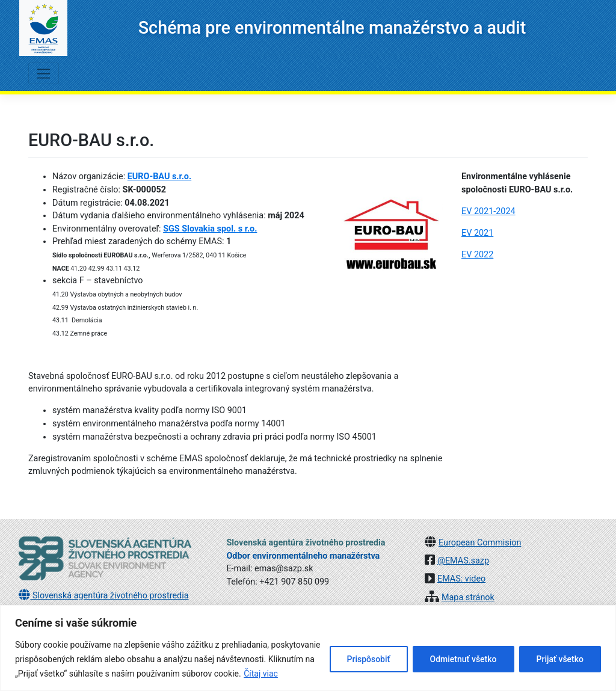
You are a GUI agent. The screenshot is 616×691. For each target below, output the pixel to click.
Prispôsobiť (369, 659)
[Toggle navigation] (44, 73)
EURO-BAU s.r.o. (159, 177)
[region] (308, 648)
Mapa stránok (468, 597)
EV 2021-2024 (488, 211)
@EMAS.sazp (463, 561)
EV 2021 (477, 233)
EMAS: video (461, 579)
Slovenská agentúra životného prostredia (103, 596)
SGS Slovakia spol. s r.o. (210, 229)
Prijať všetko (560, 659)
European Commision (480, 543)
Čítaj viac (261, 674)
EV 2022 (477, 255)
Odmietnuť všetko (464, 659)
